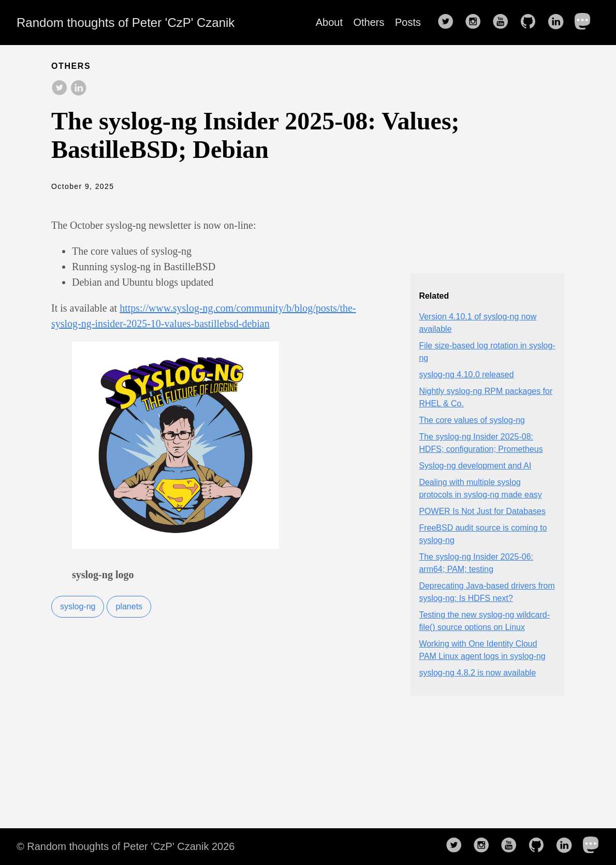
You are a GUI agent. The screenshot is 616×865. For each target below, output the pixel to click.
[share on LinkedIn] (78, 89)
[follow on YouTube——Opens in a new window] (504, 22)
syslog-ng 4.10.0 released (466, 375)
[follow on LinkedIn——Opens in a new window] (559, 22)
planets (129, 606)
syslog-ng (78, 606)
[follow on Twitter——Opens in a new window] (449, 22)
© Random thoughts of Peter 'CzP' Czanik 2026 (126, 846)
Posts (408, 22)
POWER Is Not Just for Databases (482, 511)
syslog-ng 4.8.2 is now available (477, 673)
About (329, 22)
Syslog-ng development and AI (475, 466)
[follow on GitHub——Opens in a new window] (531, 22)
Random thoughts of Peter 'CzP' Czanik (126, 23)
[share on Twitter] (60, 89)
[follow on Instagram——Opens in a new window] (476, 22)
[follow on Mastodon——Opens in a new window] (586, 22)
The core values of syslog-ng (472, 420)
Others (369, 22)
